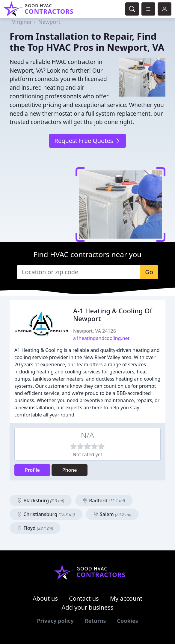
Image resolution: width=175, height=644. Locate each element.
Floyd (35, 528)
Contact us (84, 598)
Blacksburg (41, 500)
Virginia (22, 22)
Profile (32, 470)
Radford (104, 500)
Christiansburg (46, 514)
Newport (49, 22)
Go (149, 272)
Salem (112, 514)
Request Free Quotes (87, 141)
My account (126, 598)
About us (45, 598)
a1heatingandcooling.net (101, 338)
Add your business (88, 607)
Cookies (127, 621)
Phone (70, 470)
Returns (95, 621)
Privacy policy (55, 621)
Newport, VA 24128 (95, 331)
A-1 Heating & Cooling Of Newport (113, 315)
